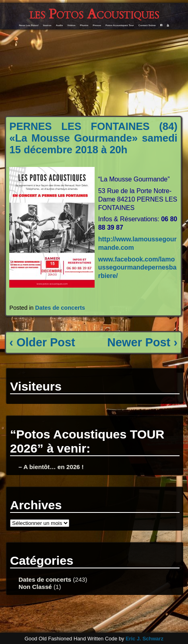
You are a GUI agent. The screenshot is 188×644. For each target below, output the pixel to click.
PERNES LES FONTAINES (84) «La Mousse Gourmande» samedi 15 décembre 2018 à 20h (93, 138)
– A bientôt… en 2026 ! (51, 467)
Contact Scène (147, 25)
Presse (97, 25)
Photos (84, 25)
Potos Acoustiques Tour (120, 25)
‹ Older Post (42, 342)
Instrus (47, 25)
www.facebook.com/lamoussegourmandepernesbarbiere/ (137, 268)
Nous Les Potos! (29, 25)
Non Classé (35, 587)
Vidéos (71, 25)
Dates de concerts (60, 308)
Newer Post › (142, 342)
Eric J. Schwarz (145, 639)
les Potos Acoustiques (94, 14)
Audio (60, 25)
